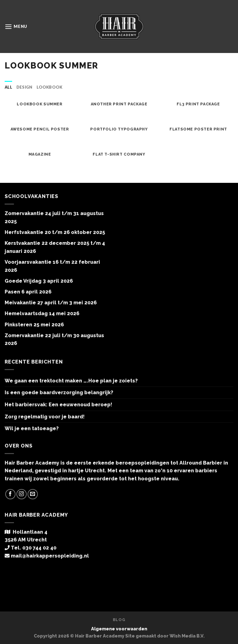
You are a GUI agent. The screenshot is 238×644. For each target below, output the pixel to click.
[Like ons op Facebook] (10, 494)
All (8, 87)
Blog (119, 620)
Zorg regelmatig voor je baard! (45, 417)
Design (24, 87)
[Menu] (16, 26)
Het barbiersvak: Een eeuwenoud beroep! (58, 405)
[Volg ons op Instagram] (22, 494)
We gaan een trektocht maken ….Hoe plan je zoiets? (71, 381)
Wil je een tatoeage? (32, 428)
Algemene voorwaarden (119, 629)
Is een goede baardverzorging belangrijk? (59, 393)
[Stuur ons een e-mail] (33, 494)
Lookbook (49, 87)
